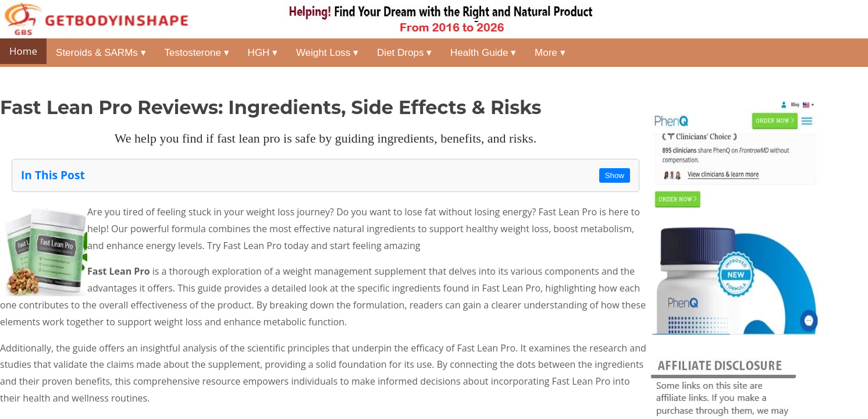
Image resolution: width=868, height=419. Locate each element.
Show (615, 175)
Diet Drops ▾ (404, 53)
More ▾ (550, 53)
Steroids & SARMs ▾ (101, 53)
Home (23, 51)
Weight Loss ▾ (327, 53)
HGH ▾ (263, 53)
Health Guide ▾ (483, 53)
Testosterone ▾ (197, 53)
